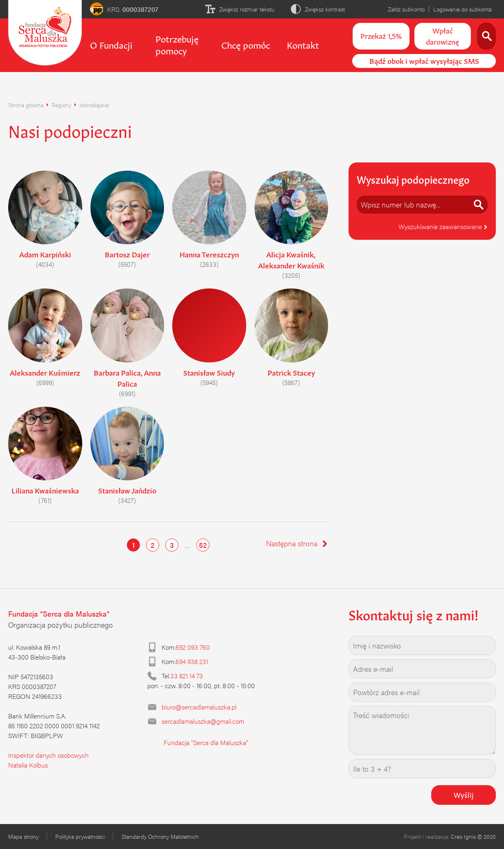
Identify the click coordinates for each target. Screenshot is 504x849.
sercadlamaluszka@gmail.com (203, 721)
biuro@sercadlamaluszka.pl (199, 707)
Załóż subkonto (406, 9)
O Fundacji (111, 44)
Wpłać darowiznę (442, 35)
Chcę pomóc (246, 44)
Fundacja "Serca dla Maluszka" (206, 742)
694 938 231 (192, 661)
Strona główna (26, 105)
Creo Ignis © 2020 (473, 836)
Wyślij (464, 794)
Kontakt (303, 44)
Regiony (61, 105)
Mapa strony (23, 836)
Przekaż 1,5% (381, 35)
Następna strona (297, 543)
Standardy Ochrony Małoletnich (160, 836)
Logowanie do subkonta (462, 9)
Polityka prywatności (80, 836)
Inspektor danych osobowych (48, 755)
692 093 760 (193, 647)
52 (203, 545)
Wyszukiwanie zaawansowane (443, 226)
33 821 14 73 (187, 676)
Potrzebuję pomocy (177, 44)
